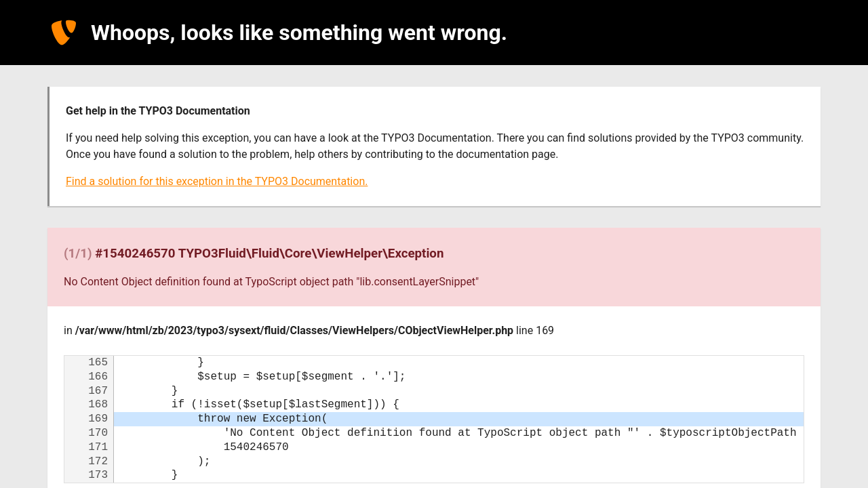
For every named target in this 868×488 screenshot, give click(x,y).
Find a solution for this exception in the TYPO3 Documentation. (217, 181)
